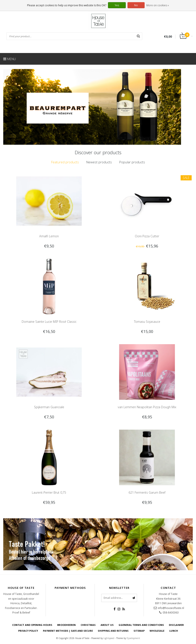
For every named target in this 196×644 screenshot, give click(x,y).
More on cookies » (158, 5)
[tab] (65, 162)
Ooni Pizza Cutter (147, 236)
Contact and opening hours (32, 625)
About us (107, 625)
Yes (117, 5)
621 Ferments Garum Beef (147, 492)
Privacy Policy (28, 631)
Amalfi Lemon (49, 236)
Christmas (88, 625)
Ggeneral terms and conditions (141, 625)
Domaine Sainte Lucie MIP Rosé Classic (49, 322)
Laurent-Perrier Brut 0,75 (49, 492)
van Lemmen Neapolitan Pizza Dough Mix (147, 407)
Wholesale (157, 631)
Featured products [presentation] (65, 162)
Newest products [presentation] (99, 162)
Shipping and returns (113, 631)
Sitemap (139, 631)
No (136, 5)
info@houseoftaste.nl (171, 608)
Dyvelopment (133, 638)
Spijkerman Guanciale (49, 407)
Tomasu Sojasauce (147, 322)
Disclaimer (176, 625)
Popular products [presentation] (132, 162)
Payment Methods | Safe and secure (68, 631)
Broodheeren (66, 625)
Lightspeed (109, 638)
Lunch (174, 631)
